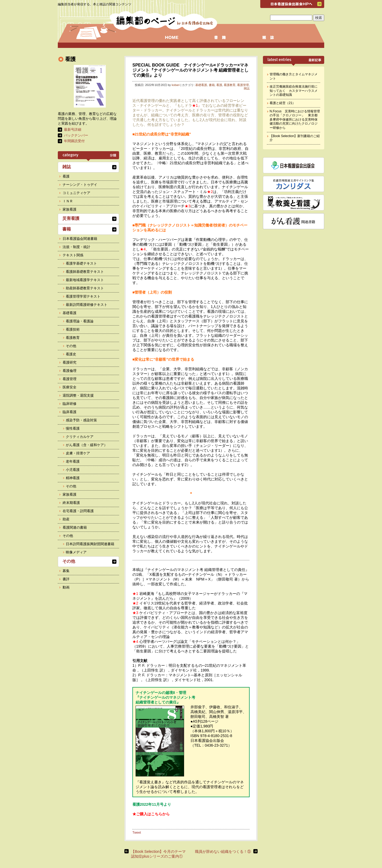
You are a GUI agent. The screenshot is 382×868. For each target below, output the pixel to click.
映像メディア (76, 552)
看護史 (71, 354)
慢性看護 (73, 428)
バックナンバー (76, 135)
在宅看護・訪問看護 (78, 511)
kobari (176, 85)
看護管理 (243, 85)
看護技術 (73, 329)
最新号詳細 (73, 129)
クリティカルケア (80, 437)
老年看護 (73, 461)
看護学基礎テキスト (81, 263)
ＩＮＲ (68, 201)
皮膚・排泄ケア (78, 453)
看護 (219, 85)
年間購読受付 (74, 141)
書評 (66, 579)
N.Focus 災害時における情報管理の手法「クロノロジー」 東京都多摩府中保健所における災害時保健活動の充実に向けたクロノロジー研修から (295, 120)
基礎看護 (201, 85)
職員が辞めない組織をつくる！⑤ (223, 851)
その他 (71, 346)
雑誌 (247, 88)
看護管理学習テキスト (83, 296)
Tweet (137, 833)
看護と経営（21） (283, 103)
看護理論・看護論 (80, 321)
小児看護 (73, 470)
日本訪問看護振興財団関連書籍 (90, 544)
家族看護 (70, 209)
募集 (66, 571)
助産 (66, 519)
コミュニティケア (76, 193)
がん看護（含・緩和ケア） (87, 445)
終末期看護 (71, 503)
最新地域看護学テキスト (85, 280)
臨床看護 (70, 412)
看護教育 (230, 85)
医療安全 (70, 387)
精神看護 (73, 478)
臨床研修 (70, 404)
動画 (66, 587)
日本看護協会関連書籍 (80, 239)
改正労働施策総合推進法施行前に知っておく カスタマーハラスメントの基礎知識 (294, 91)
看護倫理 (70, 371)
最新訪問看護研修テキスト (87, 305)
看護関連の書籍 (75, 527)
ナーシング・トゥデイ (80, 185)
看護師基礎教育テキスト (85, 272)
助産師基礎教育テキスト (85, 288)
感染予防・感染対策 (81, 420)
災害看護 (71, 218)
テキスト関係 (73, 255)
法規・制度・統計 (76, 247)
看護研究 (70, 362)
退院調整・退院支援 (78, 395)
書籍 (212, 85)
